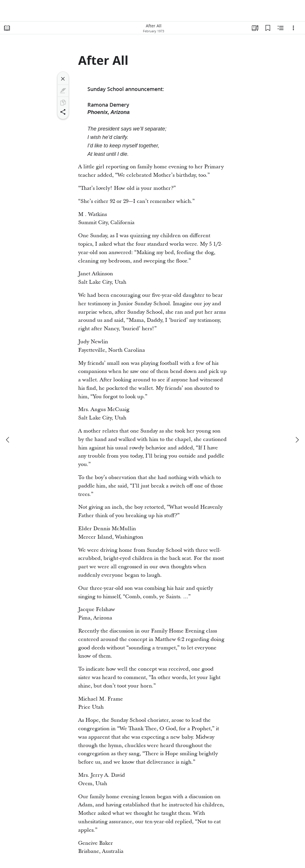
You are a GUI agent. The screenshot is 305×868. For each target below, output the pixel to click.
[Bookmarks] (268, 28)
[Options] (293, 28)
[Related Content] (281, 28)
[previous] (8, 440)
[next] (297, 440)
